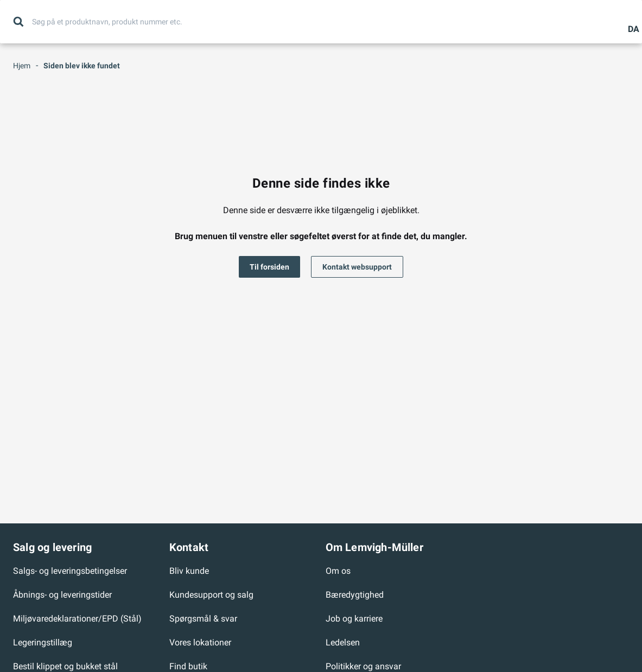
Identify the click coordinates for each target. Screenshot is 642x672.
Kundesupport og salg (211, 595)
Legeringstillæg (43, 642)
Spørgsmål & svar (203, 619)
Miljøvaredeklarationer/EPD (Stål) (77, 619)
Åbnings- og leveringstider (62, 595)
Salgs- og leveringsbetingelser (70, 571)
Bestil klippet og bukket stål (65, 666)
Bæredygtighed (355, 595)
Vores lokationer (200, 642)
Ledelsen (343, 642)
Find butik (188, 666)
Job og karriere (354, 619)
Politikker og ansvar (363, 666)
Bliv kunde (189, 571)
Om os (338, 571)
